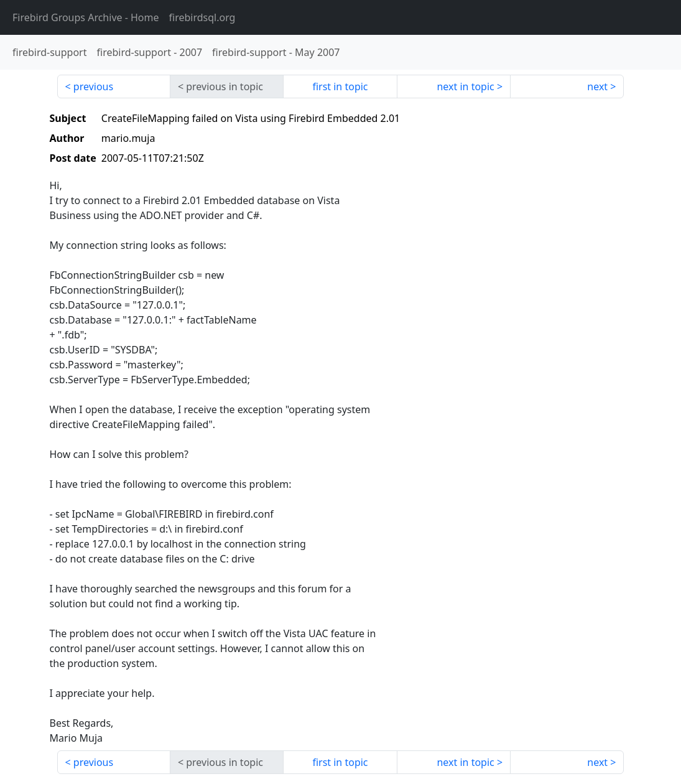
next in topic (465, 86)
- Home (86, 17)
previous (93, 86)
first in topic (340, 86)
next (597, 86)
